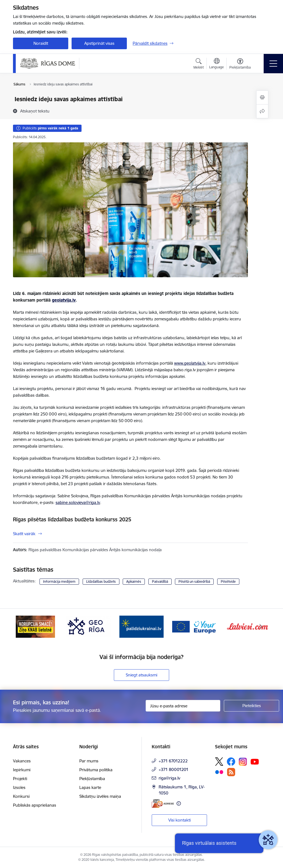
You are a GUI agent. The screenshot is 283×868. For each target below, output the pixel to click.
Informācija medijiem (59, 581)
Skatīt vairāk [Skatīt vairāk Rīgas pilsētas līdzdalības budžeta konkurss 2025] (24, 534)
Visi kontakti (180, 820)
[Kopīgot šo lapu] (262, 111)
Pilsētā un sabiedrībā (194, 581)
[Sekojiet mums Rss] (231, 772)
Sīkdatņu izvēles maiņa (100, 796)
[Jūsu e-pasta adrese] (183, 706)
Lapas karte (90, 787)
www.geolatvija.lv (190, 363)
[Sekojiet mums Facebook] (231, 762)
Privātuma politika (96, 770)
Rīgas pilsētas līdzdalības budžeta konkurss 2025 (72, 519)
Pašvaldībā (160, 581)
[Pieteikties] (251, 706)
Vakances (22, 761)
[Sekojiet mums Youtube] (255, 761)
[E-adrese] (163, 803)
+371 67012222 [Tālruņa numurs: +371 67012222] (173, 761)
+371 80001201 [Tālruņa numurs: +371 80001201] (174, 769)
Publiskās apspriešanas (35, 805)
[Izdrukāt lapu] (262, 97)
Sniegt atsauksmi (141, 675)
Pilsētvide (228, 581)
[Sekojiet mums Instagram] (243, 762)
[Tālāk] (261, 627)
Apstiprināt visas (99, 43)
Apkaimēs (134, 581)
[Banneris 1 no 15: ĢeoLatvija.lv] (35, 626)
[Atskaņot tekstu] (35, 111)
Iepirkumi (22, 770)
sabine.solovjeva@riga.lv (78, 502)
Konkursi (21, 796)
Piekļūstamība (92, 779)
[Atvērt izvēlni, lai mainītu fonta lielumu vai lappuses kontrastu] (240, 64)
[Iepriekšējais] (22, 627)
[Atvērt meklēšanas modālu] (199, 64)
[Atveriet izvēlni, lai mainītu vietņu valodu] (217, 64)
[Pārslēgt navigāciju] (273, 64)
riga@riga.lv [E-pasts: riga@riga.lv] (169, 778)
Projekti (20, 779)
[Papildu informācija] (179, 803)
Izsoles (19, 787)
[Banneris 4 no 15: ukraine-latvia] (195, 626)
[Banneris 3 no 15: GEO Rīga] (141, 626)
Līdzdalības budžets (101, 581)
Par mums (89, 761)
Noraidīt (41, 43)
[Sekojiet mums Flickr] (219, 772)
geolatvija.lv (64, 300)
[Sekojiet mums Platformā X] (219, 762)
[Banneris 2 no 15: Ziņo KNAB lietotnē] (88, 626)
